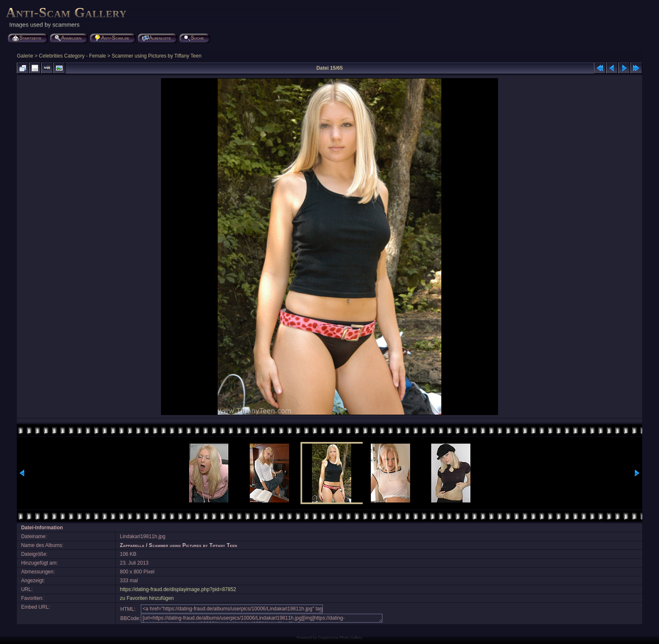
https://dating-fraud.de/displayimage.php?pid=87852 (178, 589)
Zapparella (132, 545)
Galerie (25, 56)
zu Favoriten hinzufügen (147, 598)
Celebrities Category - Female (72, 56)
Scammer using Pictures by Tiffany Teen (157, 56)
